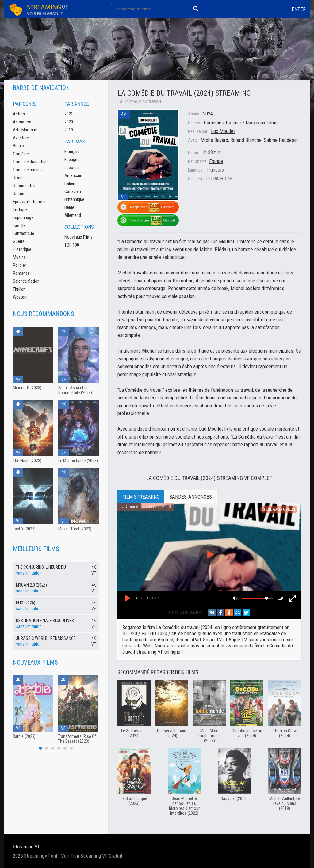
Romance (21, 273)
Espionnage (23, 217)
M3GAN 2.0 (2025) (31, 585)
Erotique (20, 209)
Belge (69, 207)
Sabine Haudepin (281, 140)
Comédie (213, 123)
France (216, 161)
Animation (22, 122)
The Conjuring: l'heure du (41, 567)
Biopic (18, 146)
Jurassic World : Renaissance (46, 638)
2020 (69, 122)
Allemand (73, 215)
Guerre (19, 241)
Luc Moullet (223, 131)
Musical (20, 257)
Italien (70, 183)
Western (20, 297)
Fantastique (23, 233)
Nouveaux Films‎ (262, 123)
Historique (22, 249)
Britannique (74, 199)
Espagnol (73, 160)
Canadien (73, 191)
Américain (73, 175)
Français (72, 152)
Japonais (73, 168)
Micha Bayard (214, 140)
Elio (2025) (26, 603)
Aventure (21, 138)
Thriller (19, 289)
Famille (19, 225)
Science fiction (26, 281)
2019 (69, 130)
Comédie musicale (29, 170)
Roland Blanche (246, 140)
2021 (69, 114)
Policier (234, 123)
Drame (19, 194)
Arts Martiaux (25, 130)
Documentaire (25, 186)
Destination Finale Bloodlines (45, 621)
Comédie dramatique (31, 162)
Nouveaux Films (78, 237)
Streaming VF (27, 847)
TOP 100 (72, 245)
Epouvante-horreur (29, 202)
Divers (18, 178)
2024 (208, 114)
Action (19, 114)
